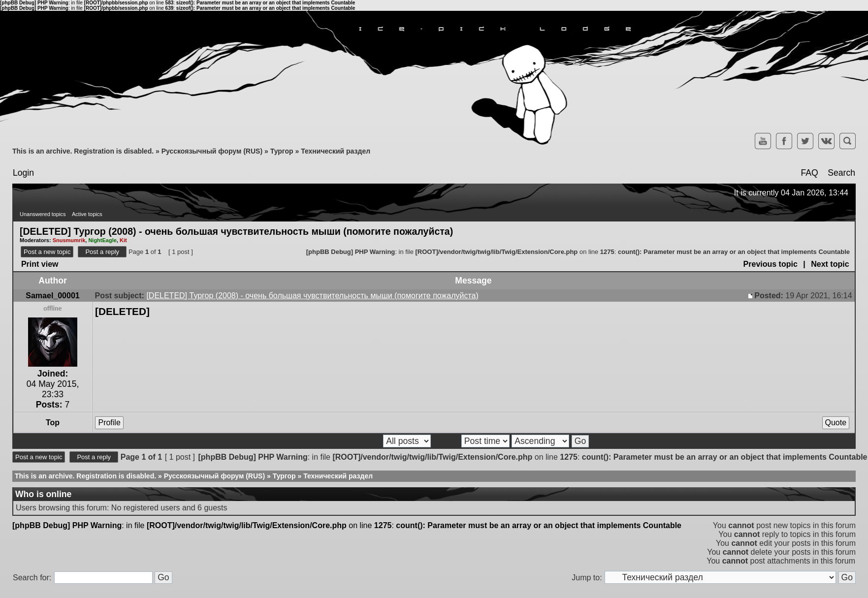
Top (53, 423)
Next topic (830, 264)
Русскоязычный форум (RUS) (212, 151)
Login (23, 173)
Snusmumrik (69, 240)
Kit (123, 240)
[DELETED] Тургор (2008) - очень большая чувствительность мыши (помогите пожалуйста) (236, 231)
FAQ (809, 173)
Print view (40, 264)
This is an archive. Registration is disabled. (83, 151)
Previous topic (771, 264)
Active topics (87, 214)
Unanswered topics (43, 214)
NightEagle (102, 240)
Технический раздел (336, 151)
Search (841, 173)
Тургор (282, 151)
